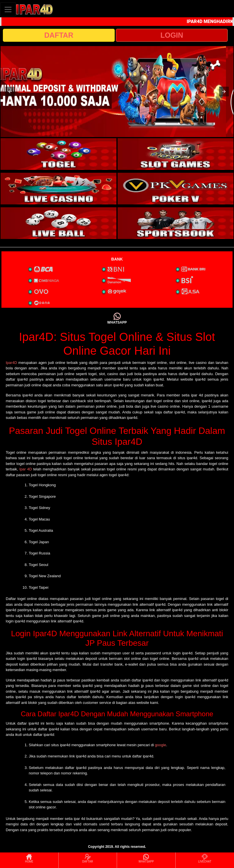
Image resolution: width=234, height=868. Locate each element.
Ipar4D (11, 363)
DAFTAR (59, 35)
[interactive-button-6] (175, 223)
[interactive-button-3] (58, 189)
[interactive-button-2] (175, 154)
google (161, 745)
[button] (10, 92)
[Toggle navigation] (8, 9)
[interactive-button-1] (58, 154)
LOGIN (172, 35)
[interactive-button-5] (58, 223)
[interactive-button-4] (175, 189)
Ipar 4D (26, 469)
